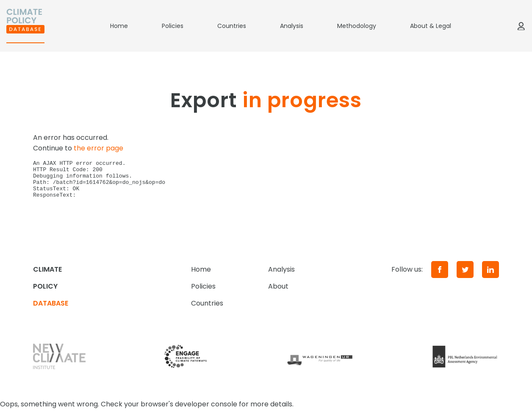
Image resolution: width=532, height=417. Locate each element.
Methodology (357, 26)
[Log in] (521, 26)
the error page (98, 148)
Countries (232, 26)
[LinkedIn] (490, 277)
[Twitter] (465, 277)
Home (119, 26)
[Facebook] (440, 277)
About (278, 294)
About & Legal (431, 26)
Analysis (292, 26)
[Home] (25, 26)
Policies (173, 26)
